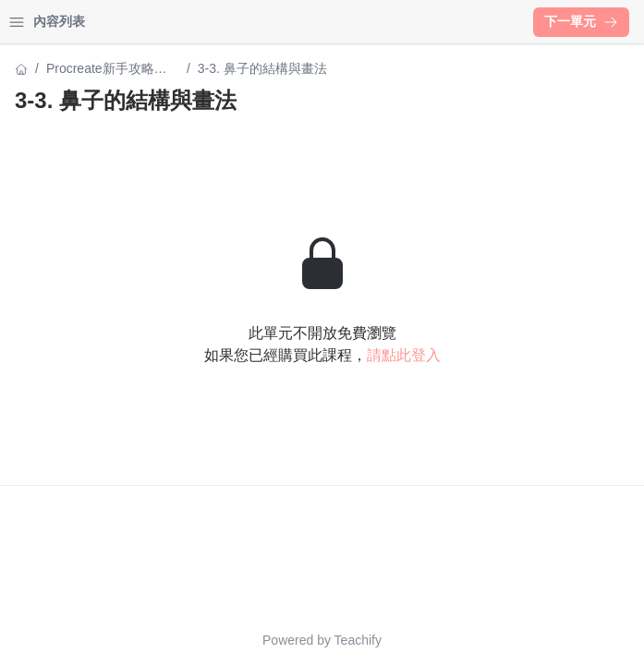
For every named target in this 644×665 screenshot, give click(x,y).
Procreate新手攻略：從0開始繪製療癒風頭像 (108, 70)
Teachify (358, 640)
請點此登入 (404, 355)
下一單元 (581, 21)
